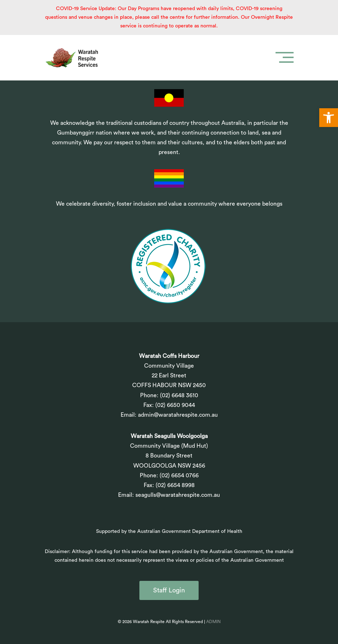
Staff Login (169, 590)
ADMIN (213, 622)
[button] (329, 118)
